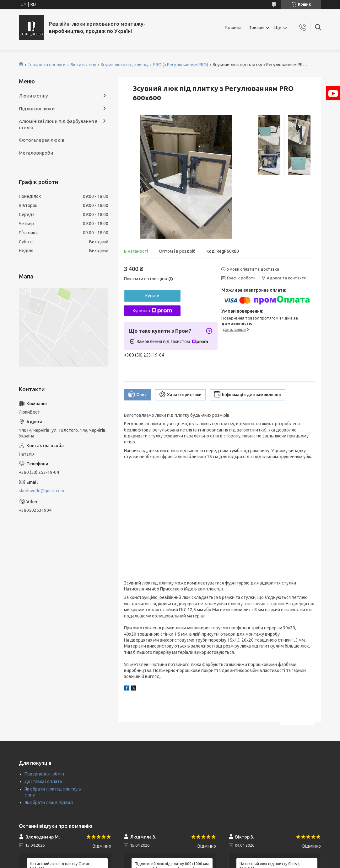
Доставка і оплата (43, 781)
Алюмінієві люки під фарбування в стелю (58, 124)
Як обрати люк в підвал (49, 802)
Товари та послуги (47, 65)
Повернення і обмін (44, 774)
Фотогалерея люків (42, 140)
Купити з (152, 311)
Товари (256, 28)
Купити (152, 296)
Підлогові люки (37, 109)
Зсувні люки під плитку (124, 65)
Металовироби (36, 153)
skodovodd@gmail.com (41, 491)
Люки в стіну (83, 65)
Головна (233, 28)
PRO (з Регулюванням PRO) (181, 65)
